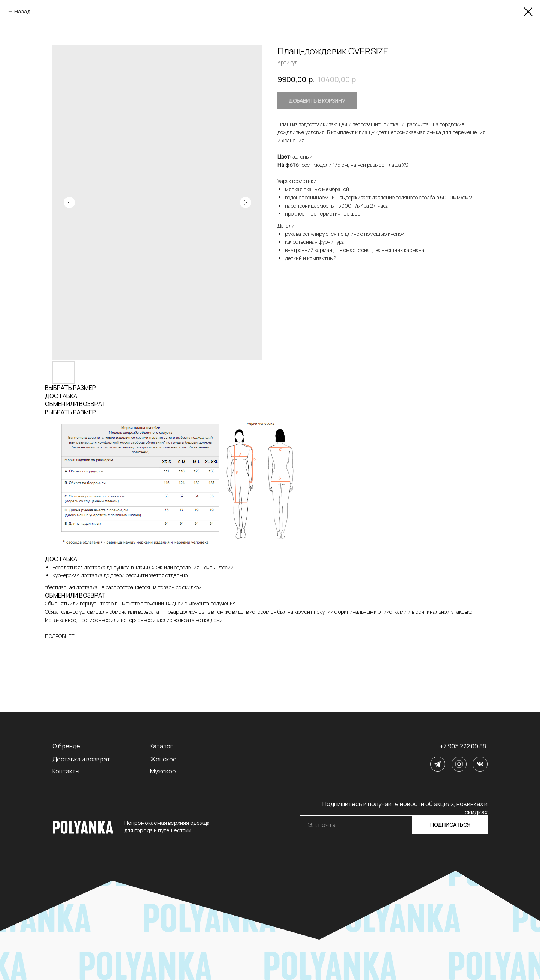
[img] (438, 764)
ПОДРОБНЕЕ (60, 636)
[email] (356, 825)
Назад (22, 11)
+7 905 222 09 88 (463, 746)
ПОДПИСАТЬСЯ (450, 825)
